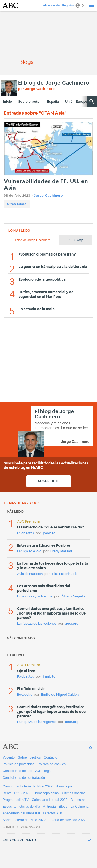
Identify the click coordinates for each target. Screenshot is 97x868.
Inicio (8, 102)
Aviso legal (43, 771)
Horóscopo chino (46, 793)
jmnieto (49, 533)
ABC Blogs (76, 240)
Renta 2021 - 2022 (17, 793)
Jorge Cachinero (48, 195)
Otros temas (17, 204)
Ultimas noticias (74, 793)
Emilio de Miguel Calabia (60, 695)
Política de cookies (52, 764)
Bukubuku (25, 695)
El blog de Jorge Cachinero (54, 83)
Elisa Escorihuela (65, 574)
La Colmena (79, 806)
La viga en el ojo (29, 551)
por (36, 89)
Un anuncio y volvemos (35, 597)
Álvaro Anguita (73, 597)
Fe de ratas (25, 533)
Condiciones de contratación (24, 778)
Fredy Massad (61, 551)
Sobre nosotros (29, 757)
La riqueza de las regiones (37, 624)
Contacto (50, 757)
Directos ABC (53, 813)
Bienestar (78, 800)
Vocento (9, 757)
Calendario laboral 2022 (50, 800)
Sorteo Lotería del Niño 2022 (24, 820)
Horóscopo (64, 786)
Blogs (63, 806)
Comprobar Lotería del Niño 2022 (28, 786)
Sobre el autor (29, 102)
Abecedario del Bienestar (21, 813)
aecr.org (72, 624)
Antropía (50, 806)
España (53, 102)
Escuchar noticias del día (21, 806)
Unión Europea (77, 102)
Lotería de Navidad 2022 (67, 820)
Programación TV (16, 800)
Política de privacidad (19, 764)
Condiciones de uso (17, 771)
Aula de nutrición (30, 574)
